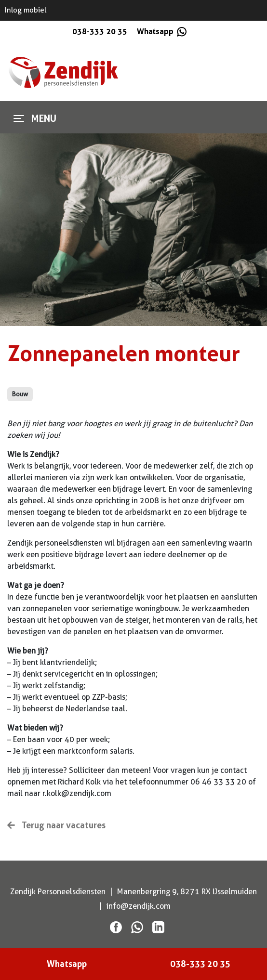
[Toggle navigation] (19, 118)
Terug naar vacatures (56, 825)
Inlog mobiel (26, 10)
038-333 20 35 (100, 31)
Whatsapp (161, 31)
